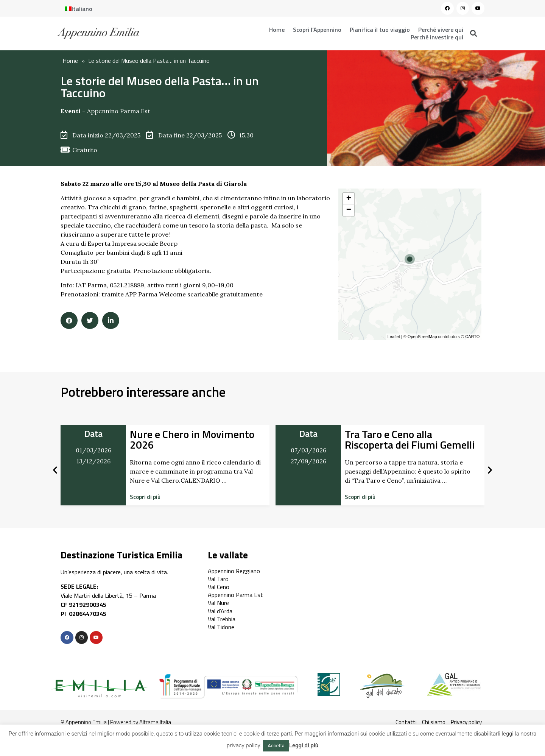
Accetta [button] (276, 746)
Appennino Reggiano (234, 571)
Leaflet (394, 337)
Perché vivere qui (441, 30)
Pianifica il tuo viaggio (380, 30)
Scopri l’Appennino (317, 30)
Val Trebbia (222, 619)
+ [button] (349, 199)
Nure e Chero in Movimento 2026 (192, 439)
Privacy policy (466, 722)
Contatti (406, 722)
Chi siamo (434, 722)
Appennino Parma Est (119, 111)
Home (277, 30)
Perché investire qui (437, 37)
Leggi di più (304, 745)
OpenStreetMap (422, 337)
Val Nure (218, 603)
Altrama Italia (155, 722)
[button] (145, 497)
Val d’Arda (220, 611)
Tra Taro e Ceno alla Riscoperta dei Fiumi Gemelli (410, 439)
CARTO (472, 337)
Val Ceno (219, 587)
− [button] (349, 210)
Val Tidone (221, 627)
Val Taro (218, 579)
